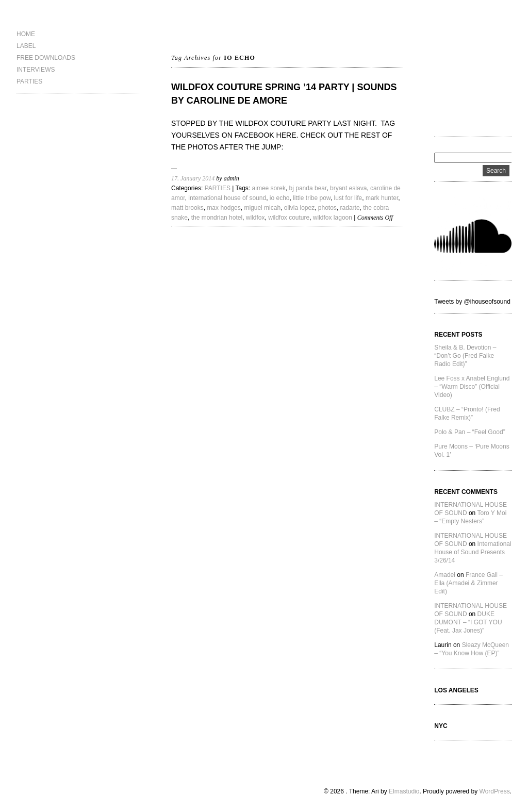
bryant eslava (348, 188)
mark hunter (382, 198)
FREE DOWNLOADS (46, 58)
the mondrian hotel (217, 218)
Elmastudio (404, 791)
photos (327, 208)
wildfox (255, 218)
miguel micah (262, 208)
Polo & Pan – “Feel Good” (469, 432)
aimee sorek (269, 188)
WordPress (495, 791)
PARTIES (29, 81)
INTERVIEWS (36, 70)
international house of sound (227, 198)
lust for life (348, 198)
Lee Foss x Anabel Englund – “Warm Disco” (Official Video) (472, 387)
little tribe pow (312, 198)
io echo (280, 198)
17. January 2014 (193, 178)
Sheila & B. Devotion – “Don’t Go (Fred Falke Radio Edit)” (465, 356)
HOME (26, 34)
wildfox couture (289, 218)
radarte (350, 208)
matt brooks (187, 208)
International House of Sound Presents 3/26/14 (473, 552)
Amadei (445, 575)
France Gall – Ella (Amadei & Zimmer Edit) (468, 583)
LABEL (26, 46)
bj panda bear (308, 188)
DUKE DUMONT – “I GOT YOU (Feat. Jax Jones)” (468, 622)
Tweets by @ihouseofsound (472, 302)
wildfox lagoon (333, 218)
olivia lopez (299, 208)
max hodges (224, 208)
